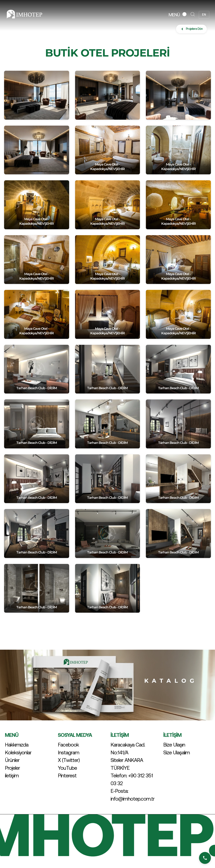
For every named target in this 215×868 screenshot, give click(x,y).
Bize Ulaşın (174, 745)
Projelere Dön (191, 29)
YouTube (67, 768)
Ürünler (12, 760)
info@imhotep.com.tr (133, 799)
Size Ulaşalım (177, 752)
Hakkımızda (17, 745)
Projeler (12, 768)
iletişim (12, 775)
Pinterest (67, 775)
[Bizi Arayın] (205, 858)
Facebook (68, 745)
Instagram (69, 752)
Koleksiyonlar (18, 752)
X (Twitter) (69, 760)
